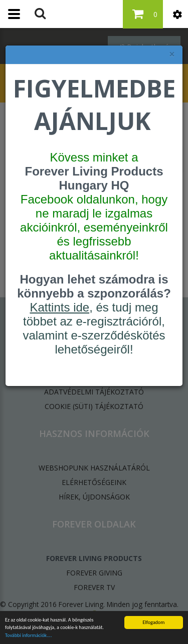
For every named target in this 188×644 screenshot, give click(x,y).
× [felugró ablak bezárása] (172, 54)
